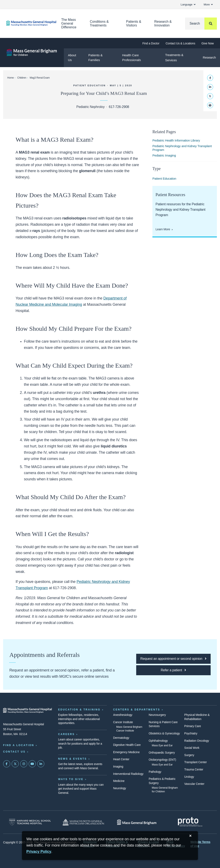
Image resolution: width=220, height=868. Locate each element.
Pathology (155, 772)
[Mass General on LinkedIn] (41, 764)
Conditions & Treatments (99, 23)
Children (22, 78)
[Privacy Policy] (39, 852)
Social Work (192, 748)
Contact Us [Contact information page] (14, 752)
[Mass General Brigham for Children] (32, 52)
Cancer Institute (123, 722)
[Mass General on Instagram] (24, 764)
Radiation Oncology (197, 741)
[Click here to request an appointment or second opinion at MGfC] (173, 659)
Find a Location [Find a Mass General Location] (19, 745)
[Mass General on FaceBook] (7, 764)
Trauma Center (194, 769)
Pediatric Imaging (164, 155)
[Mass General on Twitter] (15, 764)
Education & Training (79, 710)
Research (209, 57)
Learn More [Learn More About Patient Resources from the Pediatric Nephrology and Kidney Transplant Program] (163, 229)
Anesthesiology (123, 715)
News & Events (73, 759)
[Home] (28, 23)
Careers (67, 734)
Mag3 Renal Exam (40, 78)
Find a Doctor (151, 43)
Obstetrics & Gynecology (164, 733)
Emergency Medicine (126, 752)
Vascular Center (194, 784)
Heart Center (121, 759)
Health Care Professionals (131, 58)
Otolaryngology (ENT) (162, 760)
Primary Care (193, 726)
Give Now (208, 43)
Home (11, 78)
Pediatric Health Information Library (176, 140)
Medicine (119, 781)
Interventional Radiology (128, 774)
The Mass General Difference (69, 23)
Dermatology (121, 738)
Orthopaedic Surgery (162, 753)
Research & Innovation (163, 23)
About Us (72, 58)
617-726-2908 (119, 107)
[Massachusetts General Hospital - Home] (28, 710)
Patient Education (164, 178)
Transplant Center (195, 762)
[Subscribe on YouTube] (32, 764)
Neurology (120, 788)
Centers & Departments (137, 710)
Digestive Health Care (127, 745)
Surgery (189, 755)
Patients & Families (95, 58)
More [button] (208, 4)
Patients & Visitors (134, 23)
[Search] (201, 24)
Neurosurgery (157, 715)
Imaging (118, 767)
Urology (189, 777)
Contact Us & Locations (180, 43)
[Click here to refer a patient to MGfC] (173, 670)
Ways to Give (71, 779)
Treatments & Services (174, 58)
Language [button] (188, 4)
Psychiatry (191, 733)
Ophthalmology (158, 741)
